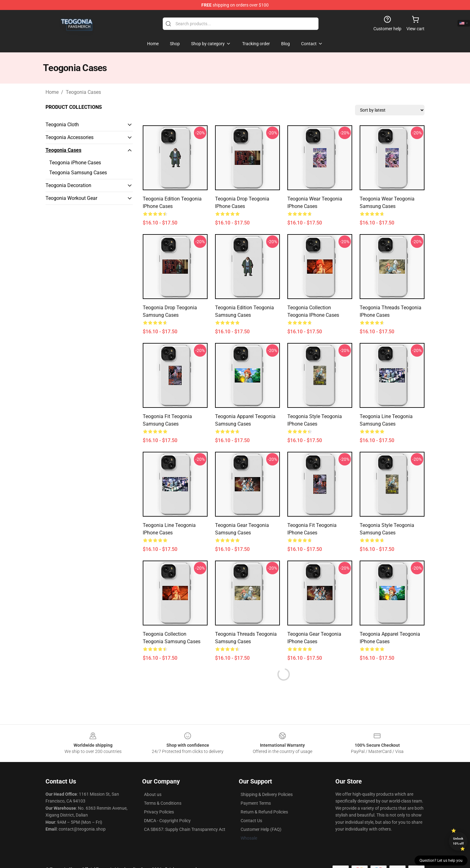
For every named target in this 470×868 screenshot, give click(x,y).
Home (52, 92)
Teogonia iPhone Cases (75, 163)
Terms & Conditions (163, 803)
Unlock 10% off (458, 841)
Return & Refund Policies (264, 812)
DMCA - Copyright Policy (167, 821)
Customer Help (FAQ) (261, 829)
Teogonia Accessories (70, 137)
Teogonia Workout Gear (71, 198)
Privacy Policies (159, 812)
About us (153, 794)
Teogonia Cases (83, 92)
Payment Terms (256, 803)
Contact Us (251, 821)
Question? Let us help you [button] (441, 861)
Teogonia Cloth (62, 125)
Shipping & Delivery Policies (267, 794)
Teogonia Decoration (68, 185)
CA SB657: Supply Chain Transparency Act (185, 829)
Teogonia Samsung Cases (78, 173)
